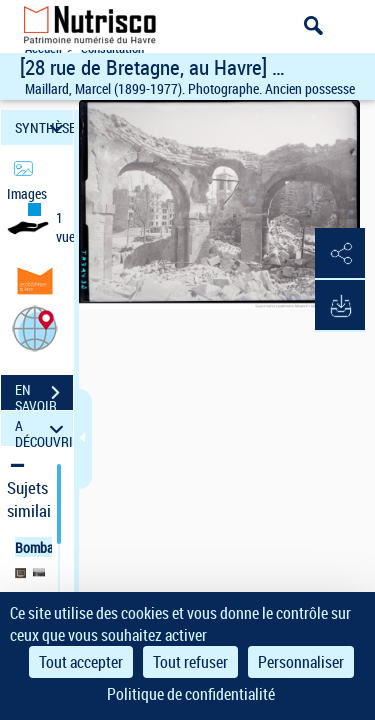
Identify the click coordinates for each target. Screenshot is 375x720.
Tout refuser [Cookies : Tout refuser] (190, 662)
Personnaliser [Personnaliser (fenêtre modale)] (301, 662)
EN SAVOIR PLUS (44, 395)
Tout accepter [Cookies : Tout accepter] (81, 662)
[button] (35, 327)
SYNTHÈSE (44, 127)
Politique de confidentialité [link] (191, 694)
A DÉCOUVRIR (44, 428)
